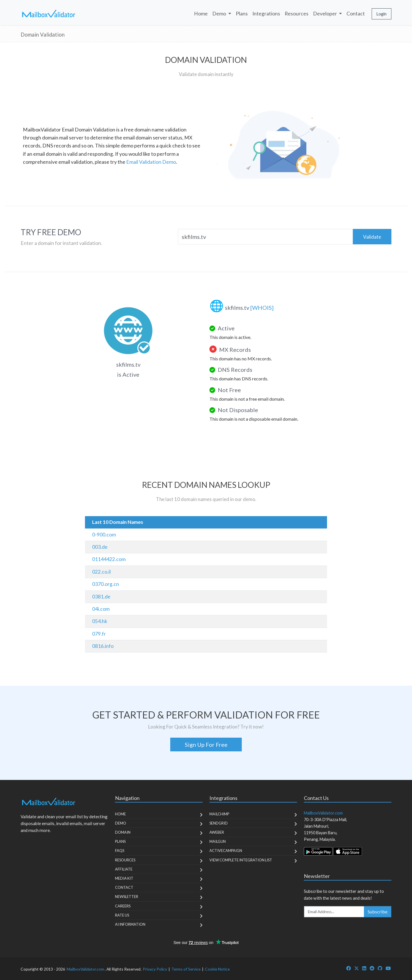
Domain (123, 832)
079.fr (99, 634)
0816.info (103, 646)
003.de (100, 547)
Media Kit (124, 878)
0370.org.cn (106, 584)
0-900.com (104, 535)
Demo (121, 823)
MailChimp (219, 814)
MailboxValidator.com (85, 969)
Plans (242, 14)
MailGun (218, 841)
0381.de (101, 597)
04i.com (101, 609)
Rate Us (122, 915)
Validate (372, 237)
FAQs (120, 851)
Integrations (266, 14)
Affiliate (124, 869)
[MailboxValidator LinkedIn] (364, 968)
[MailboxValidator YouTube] (388, 968)
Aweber (217, 832)
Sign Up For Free (206, 745)
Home (201, 14)
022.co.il (101, 572)
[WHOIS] (262, 308)
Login (382, 14)
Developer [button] (325, 14)
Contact (356, 14)
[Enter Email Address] (334, 912)
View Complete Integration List (241, 860)
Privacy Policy (155, 969)
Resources (297, 14)
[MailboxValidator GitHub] (380, 968)
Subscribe (378, 912)
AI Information (130, 924)
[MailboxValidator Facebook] (348, 968)
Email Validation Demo (151, 162)
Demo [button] (220, 14)
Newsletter (127, 897)
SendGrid (219, 823)
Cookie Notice (217, 969)
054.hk (100, 621)
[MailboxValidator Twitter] (356, 968)
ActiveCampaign (226, 851)
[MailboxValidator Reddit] (372, 968)
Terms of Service (186, 969)
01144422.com (109, 559)
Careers (123, 906)
